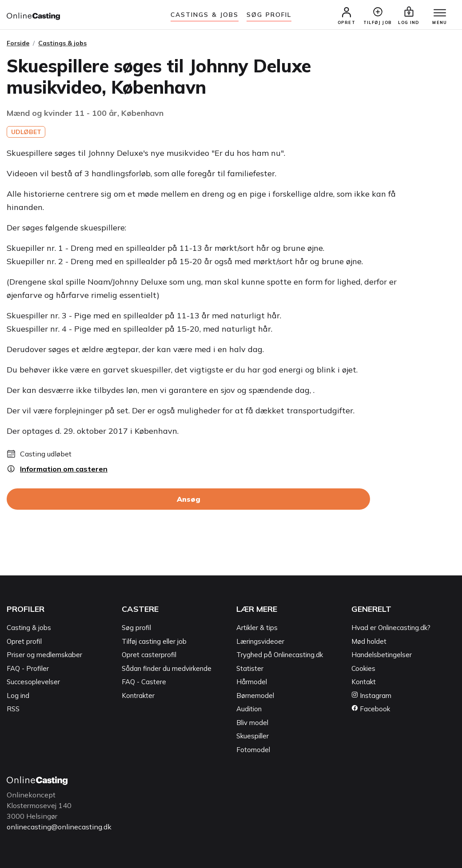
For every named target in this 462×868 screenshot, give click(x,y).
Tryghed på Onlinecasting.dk (280, 655)
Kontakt (364, 682)
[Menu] (440, 13)
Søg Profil (269, 15)
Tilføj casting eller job (154, 641)
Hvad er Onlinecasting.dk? (391, 628)
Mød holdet (369, 641)
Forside (18, 43)
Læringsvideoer (260, 641)
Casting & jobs (29, 628)
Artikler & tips (257, 628)
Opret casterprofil (149, 655)
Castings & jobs (205, 15)
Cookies (363, 668)
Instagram (371, 696)
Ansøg (189, 499)
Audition (249, 709)
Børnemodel (255, 696)
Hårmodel (252, 682)
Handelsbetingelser (382, 655)
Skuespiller (253, 736)
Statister (250, 668)
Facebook (371, 709)
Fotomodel (253, 750)
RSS (13, 709)
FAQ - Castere (144, 682)
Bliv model (252, 723)
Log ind (18, 696)
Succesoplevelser (33, 682)
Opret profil (24, 641)
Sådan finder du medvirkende (167, 668)
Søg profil (136, 628)
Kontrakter (138, 696)
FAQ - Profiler (28, 668)
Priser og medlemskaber (44, 655)
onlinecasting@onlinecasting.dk (59, 827)
